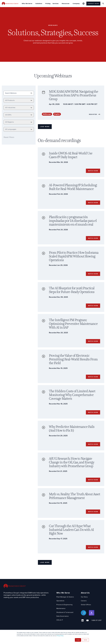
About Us (86, 601)
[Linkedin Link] (83, 628)
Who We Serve (63, 601)
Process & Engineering (65, 612)
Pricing (48, 4)
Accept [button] (78, 640)
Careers (85, 609)
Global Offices (87, 612)
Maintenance (61, 616)
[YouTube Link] (87, 628)
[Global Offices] (84, 4)
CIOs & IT (60, 628)
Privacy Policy (60, 636)
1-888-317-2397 (95, 628)
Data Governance (63, 624)
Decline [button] (85, 640)
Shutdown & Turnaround (65, 620)
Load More (45, 127)
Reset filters (9, 137)
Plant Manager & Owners (66, 605)
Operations (60, 609)
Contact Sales (93, 4)
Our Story (86, 605)
